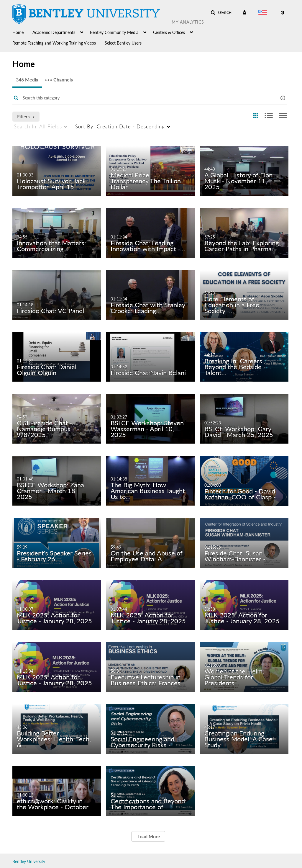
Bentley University (29, 861)
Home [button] (18, 32)
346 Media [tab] (27, 80)
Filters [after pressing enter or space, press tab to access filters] (26, 116)
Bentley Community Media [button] (114, 32)
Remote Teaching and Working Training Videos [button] (54, 43)
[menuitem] (22, 32)
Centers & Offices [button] (169, 32)
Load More (148, 836)
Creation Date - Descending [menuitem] (120, 126)
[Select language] (264, 13)
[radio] (256, 116)
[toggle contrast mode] (282, 13)
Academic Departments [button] (54, 32)
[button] (221, 13)
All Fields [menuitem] (38, 126)
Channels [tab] (59, 78)
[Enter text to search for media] (139, 98)
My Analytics (188, 22)
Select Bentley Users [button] (123, 43)
